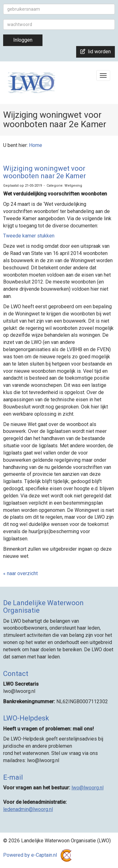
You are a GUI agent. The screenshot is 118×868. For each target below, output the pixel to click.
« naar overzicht (20, 573)
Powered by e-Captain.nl (39, 855)
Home (36, 145)
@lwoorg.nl (87, 788)
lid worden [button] (96, 52)
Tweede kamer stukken (29, 236)
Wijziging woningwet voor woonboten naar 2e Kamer (45, 172)
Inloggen (23, 40)
